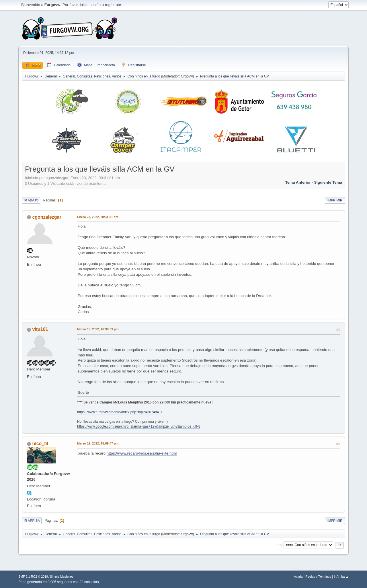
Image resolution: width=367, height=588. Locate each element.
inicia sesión (90, 5)
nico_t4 (40, 444)
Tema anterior (298, 182)
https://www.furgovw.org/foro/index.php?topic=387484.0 (119, 412)
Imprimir (335, 200)
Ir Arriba (32, 521)
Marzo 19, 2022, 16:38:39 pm (98, 329)
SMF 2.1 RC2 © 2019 (33, 577)
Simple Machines (62, 577)
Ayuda (298, 577)
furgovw (187, 76)
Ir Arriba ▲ (341, 577)
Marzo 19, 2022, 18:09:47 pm (98, 443)
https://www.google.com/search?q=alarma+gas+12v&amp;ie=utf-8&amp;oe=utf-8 (139, 426)
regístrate (113, 5)
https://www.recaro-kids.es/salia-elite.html (142, 453)
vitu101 (40, 329)
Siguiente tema (328, 182)
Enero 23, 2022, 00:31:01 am (98, 217)
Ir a (279, 545)
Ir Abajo (31, 200)
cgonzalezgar (47, 217)
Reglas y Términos (318, 577)
